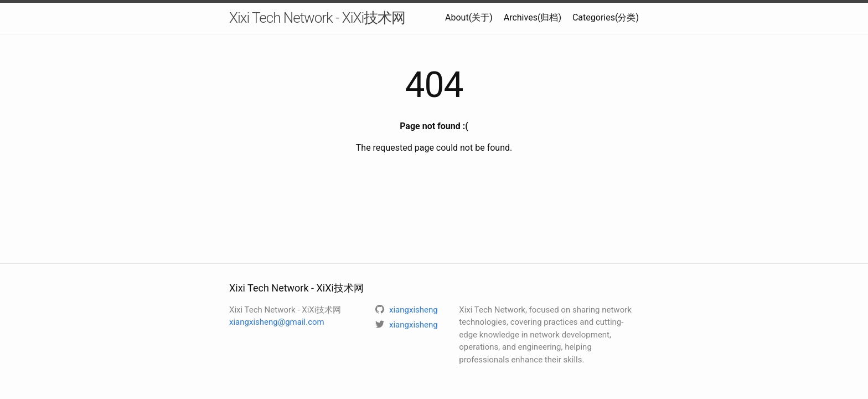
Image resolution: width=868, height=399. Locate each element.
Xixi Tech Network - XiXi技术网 (317, 18)
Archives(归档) (533, 17)
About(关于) (469, 17)
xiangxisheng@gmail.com (277, 322)
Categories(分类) (606, 17)
